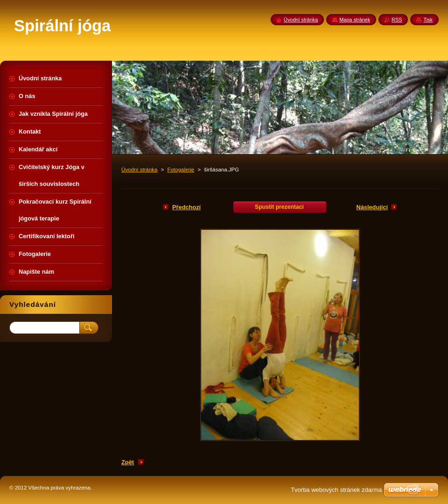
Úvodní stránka (139, 170)
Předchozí (186, 207)
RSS (397, 20)
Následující (372, 207)
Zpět (128, 462)
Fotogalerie (181, 170)
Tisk (428, 20)
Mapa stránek (355, 20)
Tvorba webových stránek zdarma (336, 490)
